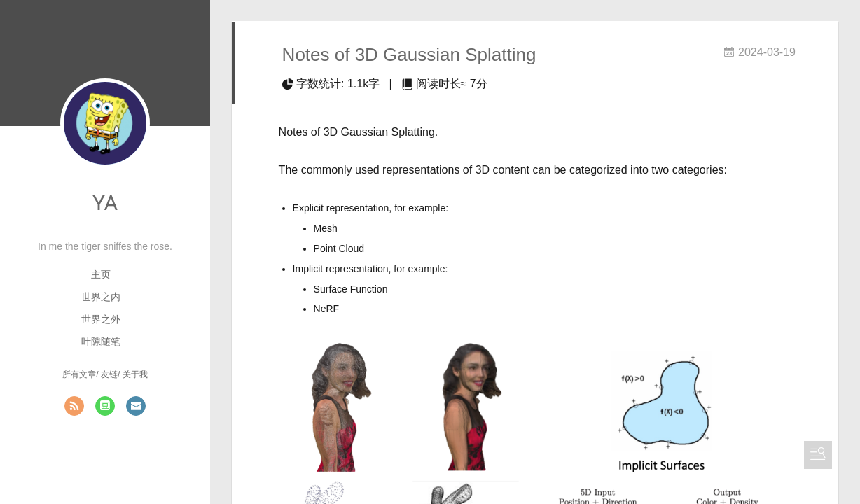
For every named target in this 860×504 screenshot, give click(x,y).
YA (105, 203)
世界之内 (101, 297)
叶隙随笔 (101, 342)
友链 (109, 374)
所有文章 (79, 374)
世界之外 (101, 319)
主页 (101, 274)
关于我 (135, 374)
